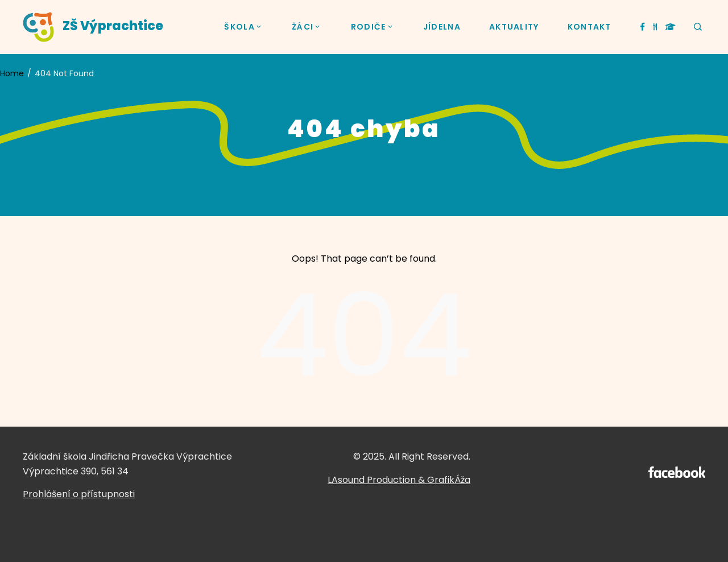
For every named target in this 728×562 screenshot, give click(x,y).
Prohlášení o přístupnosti (79, 494)
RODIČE (373, 27)
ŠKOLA (244, 27)
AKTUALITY (514, 27)
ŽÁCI (307, 27)
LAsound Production (372, 480)
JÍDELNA (442, 27)
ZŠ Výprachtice (113, 26)
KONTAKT (590, 27)
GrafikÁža (449, 480)
